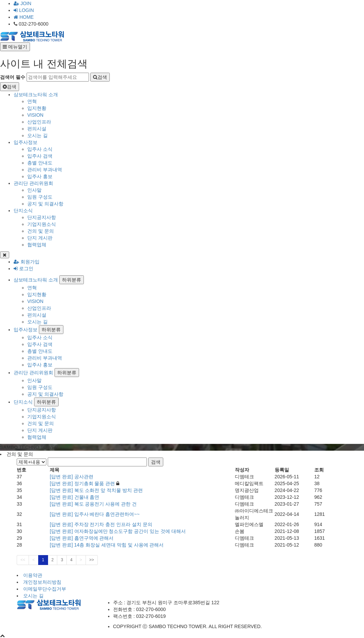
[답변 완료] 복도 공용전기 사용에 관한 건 (93, 504)
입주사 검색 (40, 156)
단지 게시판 (40, 238)
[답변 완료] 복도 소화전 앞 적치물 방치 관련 (96, 490)
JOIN (22, 3)
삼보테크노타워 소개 (36, 95)
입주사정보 (26, 142)
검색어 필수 (13, 77)
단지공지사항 (42, 217)
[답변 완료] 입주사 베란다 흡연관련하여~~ (95, 514)
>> (92, 560)
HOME (24, 17)
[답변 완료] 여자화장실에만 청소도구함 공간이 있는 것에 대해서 (118, 531)
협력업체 (37, 245)
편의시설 (37, 129)
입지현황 (37, 108)
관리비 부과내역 (45, 170)
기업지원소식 (42, 224)
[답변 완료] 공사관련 (72, 477)
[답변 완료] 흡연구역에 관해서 (82, 538)
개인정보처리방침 (42, 582)
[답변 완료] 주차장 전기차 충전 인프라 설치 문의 (101, 524)
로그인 (24, 269)
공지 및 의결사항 (45, 204)
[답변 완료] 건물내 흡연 (74, 497)
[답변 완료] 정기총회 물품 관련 (83, 483)
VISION (35, 115)
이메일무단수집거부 (45, 589)
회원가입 (27, 262)
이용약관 (33, 575)
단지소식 (23, 211)
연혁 (32, 101)
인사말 (34, 190)
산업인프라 (39, 122)
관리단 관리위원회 (33, 183)
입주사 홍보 (40, 176)
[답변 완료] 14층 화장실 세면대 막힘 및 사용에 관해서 (107, 545)
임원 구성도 (40, 197)
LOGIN (24, 10)
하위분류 (72, 280)
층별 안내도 (40, 163)
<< (23, 560)
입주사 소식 (40, 149)
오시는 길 (37, 135)
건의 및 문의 (41, 231)
